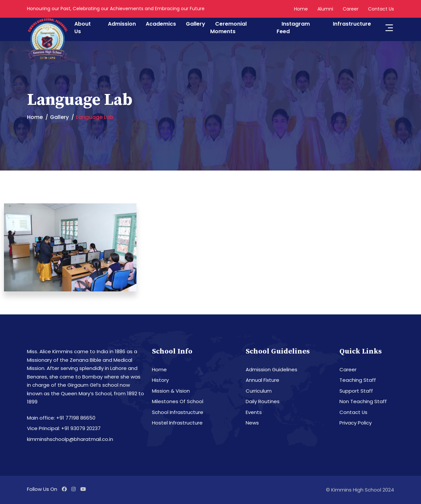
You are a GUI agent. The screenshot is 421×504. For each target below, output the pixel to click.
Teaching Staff (358, 380)
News (252, 423)
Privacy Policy (356, 423)
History (160, 380)
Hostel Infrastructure (177, 423)
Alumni (325, 9)
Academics (161, 24)
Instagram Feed (293, 28)
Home (301, 9)
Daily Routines (263, 401)
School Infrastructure (178, 412)
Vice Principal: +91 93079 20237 (64, 428)
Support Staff (356, 391)
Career (351, 9)
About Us (83, 28)
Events (254, 412)
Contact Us (381, 9)
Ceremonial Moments (228, 28)
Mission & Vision (171, 391)
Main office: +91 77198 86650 (61, 418)
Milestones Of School (178, 401)
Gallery (196, 24)
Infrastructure (352, 24)
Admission (122, 24)
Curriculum (259, 391)
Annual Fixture (262, 380)
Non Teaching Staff (363, 401)
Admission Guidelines (272, 369)
